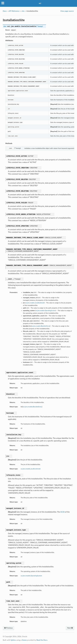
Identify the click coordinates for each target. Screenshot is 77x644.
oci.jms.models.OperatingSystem (31, 576)
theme (24, 640)
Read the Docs (42, 640)
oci (40, 3)
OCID (62, 512)
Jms (23, 11)
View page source (67, 11)
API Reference (14, 11)
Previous (8, 628)
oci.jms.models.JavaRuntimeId (31, 469)
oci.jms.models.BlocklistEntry (32, 407)
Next (70, 628)
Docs (5, 11)
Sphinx (13, 640)
